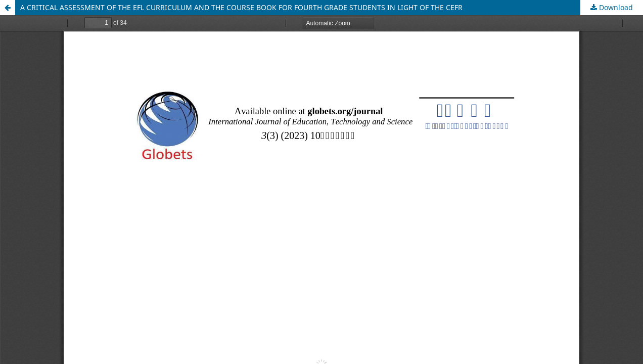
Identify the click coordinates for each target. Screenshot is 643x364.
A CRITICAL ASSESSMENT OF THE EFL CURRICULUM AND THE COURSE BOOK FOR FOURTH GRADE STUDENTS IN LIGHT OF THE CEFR (241, 7)
